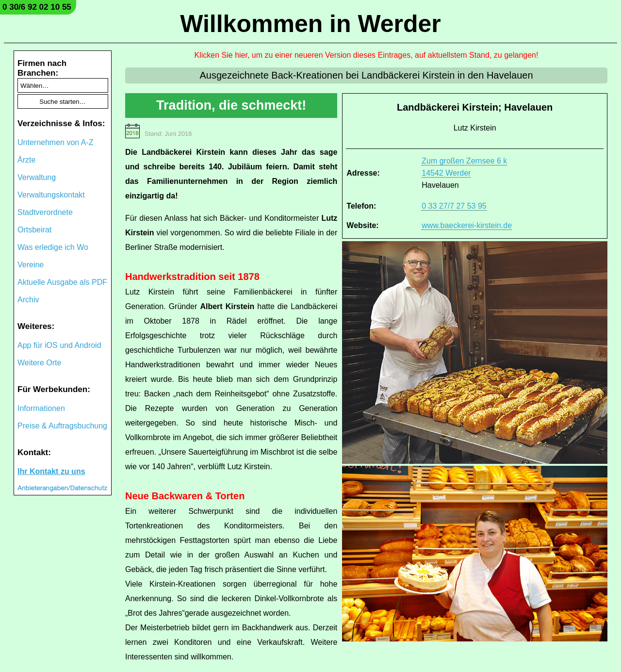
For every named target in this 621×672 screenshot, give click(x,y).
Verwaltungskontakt (51, 195)
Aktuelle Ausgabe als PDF (62, 282)
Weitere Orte (39, 363)
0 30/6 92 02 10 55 (37, 7)
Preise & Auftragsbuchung (62, 426)
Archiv (28, 300)
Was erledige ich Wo (53, 247)
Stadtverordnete (45, 212)
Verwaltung (37, 177)
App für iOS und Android (59, 345)
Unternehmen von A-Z (56, 142)
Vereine (31, 265)
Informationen (41, 408)
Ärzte (26, 160)
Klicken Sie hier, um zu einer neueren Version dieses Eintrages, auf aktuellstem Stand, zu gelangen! (367, 55)
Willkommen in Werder (310, 24)
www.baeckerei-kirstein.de (467, 225)
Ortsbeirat (34, 230)
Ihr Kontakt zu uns (51, 471)
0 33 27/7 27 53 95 (454, 206)
